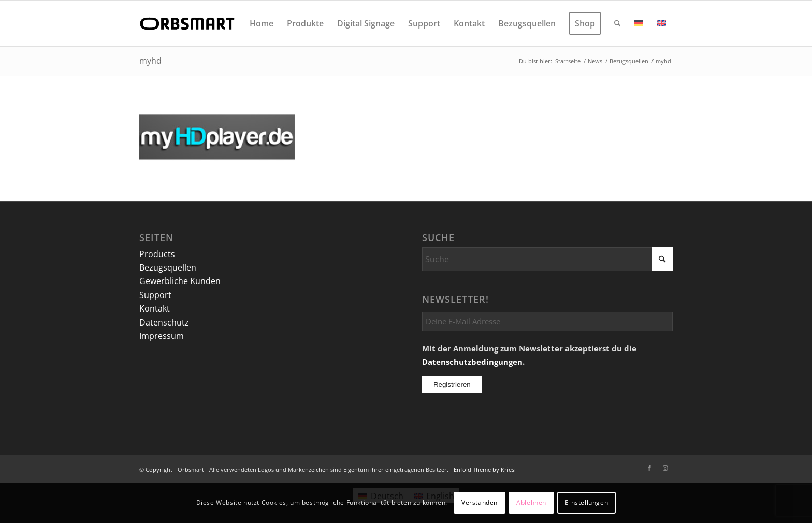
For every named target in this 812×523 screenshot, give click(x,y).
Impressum (162, 336)
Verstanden (480, 503)
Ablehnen (531, 503)
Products (157, 254)
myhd (150, 61)
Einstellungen (586, 503)
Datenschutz (164, 322)
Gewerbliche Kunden (180, 281)
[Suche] (618, 23)
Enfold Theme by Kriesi (485, 469)
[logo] (189, 23)
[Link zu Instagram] (665, 468)
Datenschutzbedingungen (472, 362)
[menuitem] (262, 23)
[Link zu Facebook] (649, 468)
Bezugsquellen (168, 267)
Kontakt (155, 308)
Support (155, 295)
